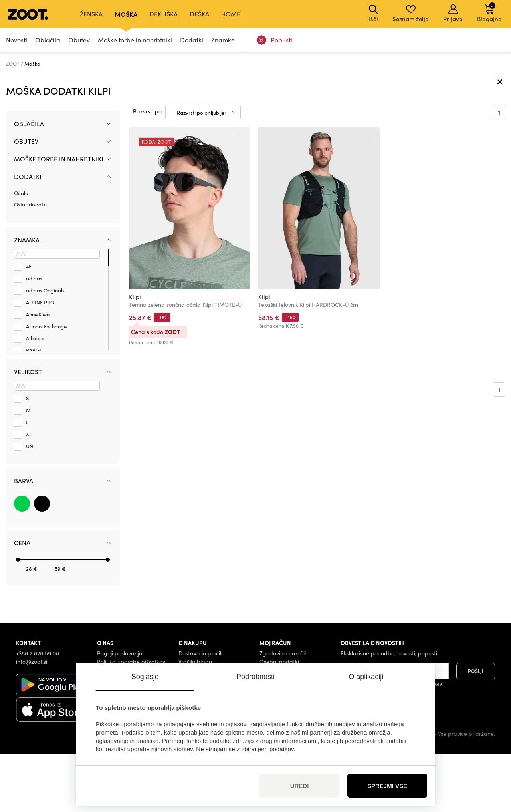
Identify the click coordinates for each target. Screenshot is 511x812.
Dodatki (192, 40)
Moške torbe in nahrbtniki (135, 40)
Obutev (79, 40)
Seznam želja (411, 14)
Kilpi (135, 355)
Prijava (453, 14)
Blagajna (489, 12)
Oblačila (48, 40)
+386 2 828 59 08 (38, 711)
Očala (21, 251)
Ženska (91, 14)
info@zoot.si (32, 720)
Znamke (223, 40)
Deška (199, 14)
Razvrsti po (147, 170)
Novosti (17, 40)
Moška (126, 14)
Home (231, 14)
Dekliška (163, 14)
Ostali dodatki (30, 263)
